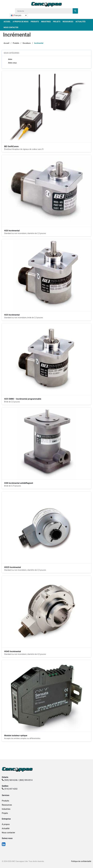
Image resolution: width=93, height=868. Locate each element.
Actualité (6, 828)
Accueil (7, 22)
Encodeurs (27, 43)
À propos (6, 824)
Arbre (10, 59)
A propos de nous (21, 22)
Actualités (81, 22)
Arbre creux (12, 63)
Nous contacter (8, 833)
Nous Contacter (11, 27)
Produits (35, 22)
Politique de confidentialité (81, 861)
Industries (46, 22)
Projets (57, 22)
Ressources (68, 22)
